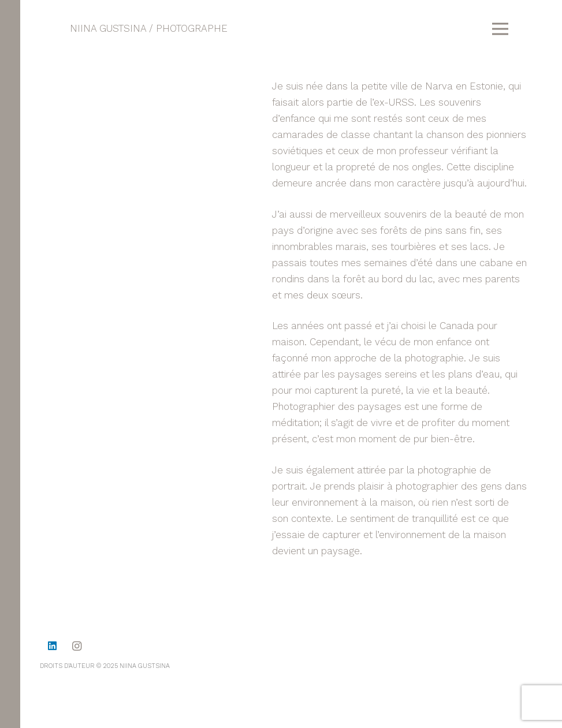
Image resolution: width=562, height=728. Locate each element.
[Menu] (500, 29)
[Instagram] (77, 646)
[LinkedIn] (52, 646)
